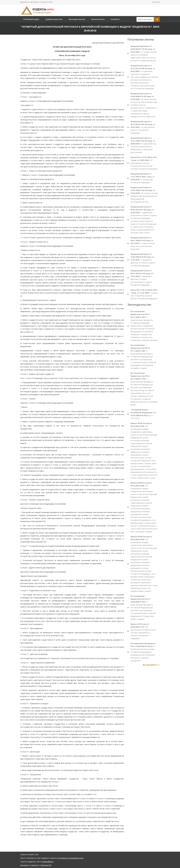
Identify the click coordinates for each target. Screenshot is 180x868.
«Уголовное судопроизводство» (71, 858)
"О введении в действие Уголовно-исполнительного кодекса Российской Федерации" (142, 278)
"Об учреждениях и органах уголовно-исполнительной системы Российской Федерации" (144, 163)
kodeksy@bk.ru (48, 862)
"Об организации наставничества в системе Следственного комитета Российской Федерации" (143, 631)
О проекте (115, 19)
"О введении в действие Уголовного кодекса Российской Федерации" (143, 260)
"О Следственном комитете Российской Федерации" (143, 127)
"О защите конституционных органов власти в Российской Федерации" (144, 294)
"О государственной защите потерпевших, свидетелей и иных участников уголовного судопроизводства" (144, 53)
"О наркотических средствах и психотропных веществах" (143, 243)
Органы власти (98, 19)
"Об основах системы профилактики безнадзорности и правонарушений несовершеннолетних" (144, 195)
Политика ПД (46, 865)
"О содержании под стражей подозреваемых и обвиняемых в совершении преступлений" (143, 145)
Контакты (156, 2)
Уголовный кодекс (31, 19)
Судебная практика (54, 19)
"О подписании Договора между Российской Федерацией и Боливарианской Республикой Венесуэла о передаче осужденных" (143, 652)
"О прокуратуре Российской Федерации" (143, 178)
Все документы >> (151, 665)
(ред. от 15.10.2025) (143, 414)
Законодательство (77, 19)
